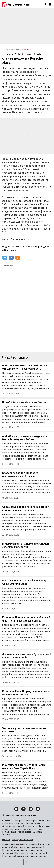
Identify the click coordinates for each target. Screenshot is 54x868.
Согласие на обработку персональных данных (24, 856)
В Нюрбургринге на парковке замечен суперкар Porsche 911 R (25, 545)
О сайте (6, 840)
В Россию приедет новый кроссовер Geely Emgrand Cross (24, 582)
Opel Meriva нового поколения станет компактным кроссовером (25, 508)
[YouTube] (38, 809)
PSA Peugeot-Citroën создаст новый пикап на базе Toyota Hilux (24, 767)
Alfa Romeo (8, 266)
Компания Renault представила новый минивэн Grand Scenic (26, 693)
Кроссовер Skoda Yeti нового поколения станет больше (20, 475)
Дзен (47, 247)
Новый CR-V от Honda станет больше (25, 403)
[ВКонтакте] (11, 258)
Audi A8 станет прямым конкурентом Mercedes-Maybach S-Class (25, 438)
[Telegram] (5, 258)
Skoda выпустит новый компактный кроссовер (24, 730)
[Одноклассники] (18, 258)
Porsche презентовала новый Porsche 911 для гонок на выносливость (25, 367)
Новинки (26, 50)
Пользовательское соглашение (30, 853)
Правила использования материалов (20, 845)
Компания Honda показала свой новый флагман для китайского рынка (26, 619)
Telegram (38, 247)
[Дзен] (16, 809)
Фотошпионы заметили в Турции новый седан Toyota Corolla (27, 656)
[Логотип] (17, 4)
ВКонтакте (11, 250)
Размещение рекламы (22, 840)
